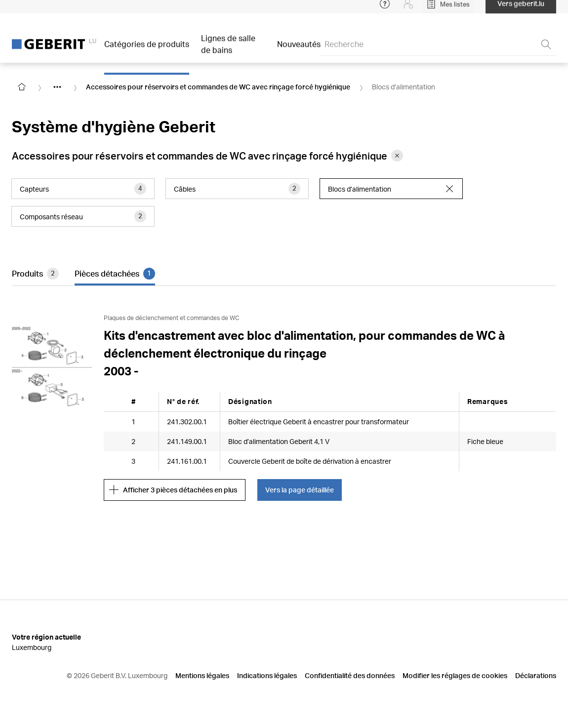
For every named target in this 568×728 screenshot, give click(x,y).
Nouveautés (299, 50)
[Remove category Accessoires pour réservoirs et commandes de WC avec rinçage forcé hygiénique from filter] (397, 156)
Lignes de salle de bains (228, 50)
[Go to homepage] (22, 87)
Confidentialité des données (350, 675)
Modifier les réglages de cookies (455, 675)
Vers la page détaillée (300, 490)
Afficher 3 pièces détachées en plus (173, 490)
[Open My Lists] (448, 10)
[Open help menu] (385, 10)
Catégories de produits (147, 50)
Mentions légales (202, 675)
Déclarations (536, 675)
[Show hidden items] (57, 87)
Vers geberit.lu (521, 10)
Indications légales (267, 675)
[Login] (408, 10)
